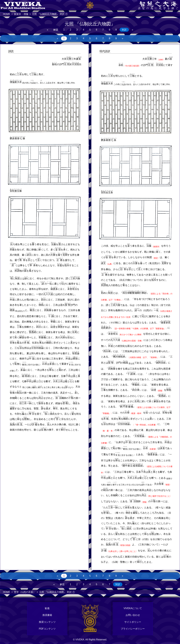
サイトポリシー (133, 622)
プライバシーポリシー (133, 629)
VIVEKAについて (133, 608)
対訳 (124, 30)
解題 (56, 30)
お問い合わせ (133, 615)
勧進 (47, 608)
